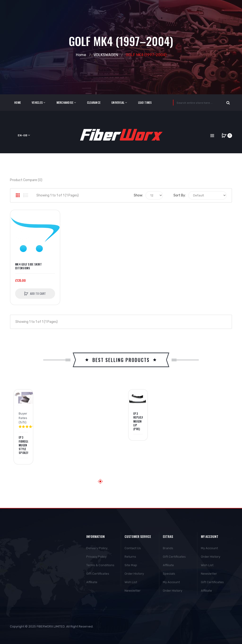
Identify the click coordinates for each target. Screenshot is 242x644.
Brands (168, 548)
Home (81, 55)
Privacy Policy (96, 557)
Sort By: (180, 195)
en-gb (24, 135)
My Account (171, 582)
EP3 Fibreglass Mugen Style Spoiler (23, 445)
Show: (138, 195)
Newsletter (133, 591)
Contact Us (133, 548)
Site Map (131, 565)
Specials (169, 574)
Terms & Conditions (100, 565)
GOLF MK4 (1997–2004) (146, 55)
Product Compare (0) (26, 180)
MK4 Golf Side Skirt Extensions (28, 266)
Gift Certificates (98, 574)
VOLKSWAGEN (106, 55)
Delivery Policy (97, 548)
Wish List (131, 582)
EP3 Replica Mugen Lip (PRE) (138, 421)
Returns (130, 557)
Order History (134, 574)
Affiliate (92, 582)
